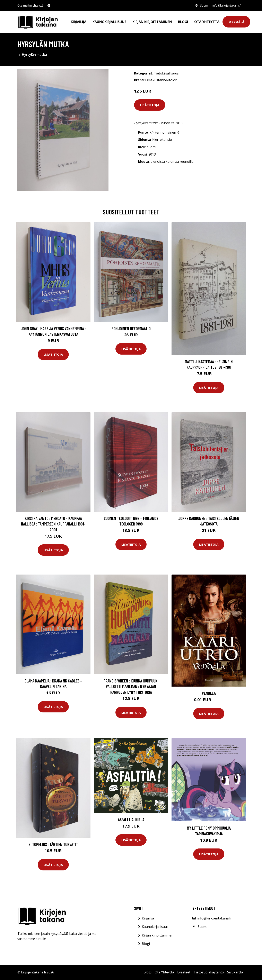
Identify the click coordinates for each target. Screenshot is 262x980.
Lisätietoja (150, 105)
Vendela (209, 693)
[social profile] (49, 6)
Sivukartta (235, 972)
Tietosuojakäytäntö (209, 972)
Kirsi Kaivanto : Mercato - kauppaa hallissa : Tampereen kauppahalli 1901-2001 (53, 524)
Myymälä (236, 22)
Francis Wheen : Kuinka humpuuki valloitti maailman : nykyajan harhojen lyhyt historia (131, 686)
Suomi (204, 5)
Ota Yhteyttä (207, 22)
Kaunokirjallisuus (109, 22)
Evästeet (184, 972)
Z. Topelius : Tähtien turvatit (53, 844)
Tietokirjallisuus (166, 73)
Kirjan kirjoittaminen (152, 22)
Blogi (183, 22)
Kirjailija (79, 22)
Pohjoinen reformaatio (131, 328)
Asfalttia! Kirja (131, 819)
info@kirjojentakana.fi (227, 5)
